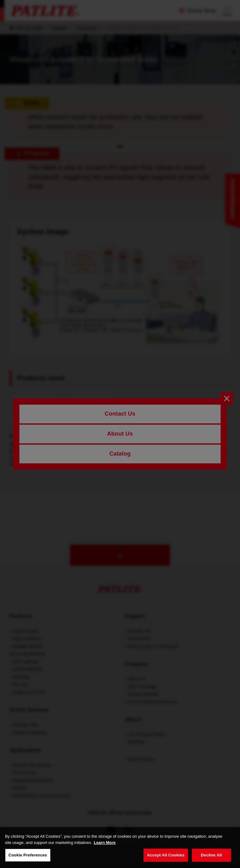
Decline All (211, 855)
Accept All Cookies (166, 855)
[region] (120, 848)
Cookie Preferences (28, 855)
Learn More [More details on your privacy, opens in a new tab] (105, 843)
